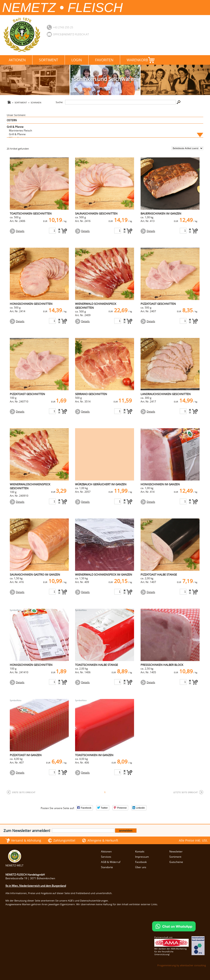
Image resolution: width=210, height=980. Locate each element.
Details (20, 231)
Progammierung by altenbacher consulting (182, 965)
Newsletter (176, 851)
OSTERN (12, 120)
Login (77, 60)
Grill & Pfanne (15, 127)
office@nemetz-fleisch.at (71, 34)
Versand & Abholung (26, 840)
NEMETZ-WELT (14, 864)
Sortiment (49, 60)
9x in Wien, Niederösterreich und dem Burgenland (36, 886)
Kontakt (140, 851)
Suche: (59, 102)
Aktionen (17, 60)
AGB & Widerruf (111, 862)
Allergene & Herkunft (103, 840)
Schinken (36, 103)
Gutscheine (176, 862)
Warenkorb (141, 59)
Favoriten (104, 60)
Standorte (107, 867)
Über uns (141, 867)
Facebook (141, 862)
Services (106, 857)
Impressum (142, 857)
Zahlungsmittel (64, 840)
